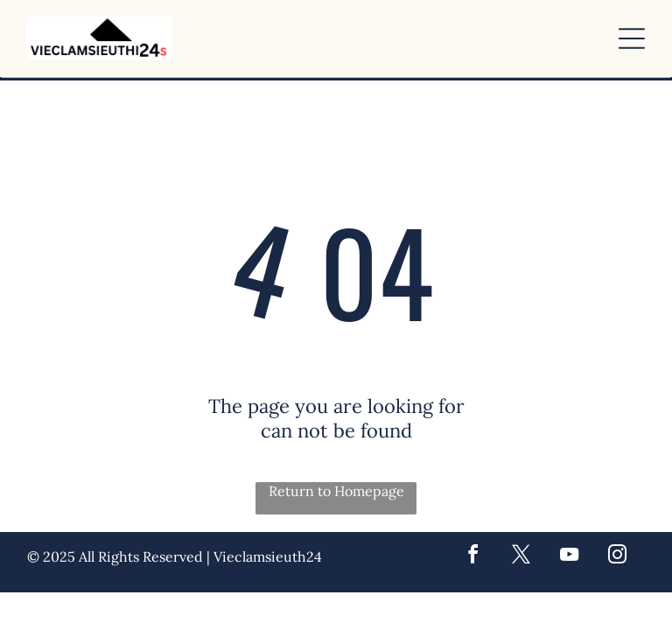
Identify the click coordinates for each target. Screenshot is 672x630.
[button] (632, 38)
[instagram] (617, 557)
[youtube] (569, 557)
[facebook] (472, 557)
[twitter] (521, 557)
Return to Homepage (336, 491)
